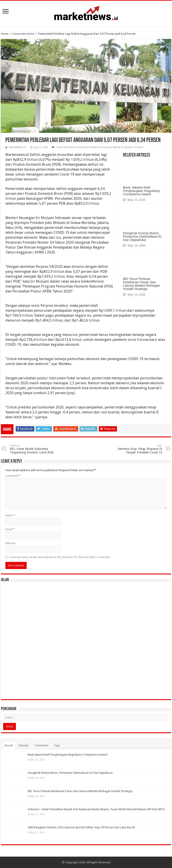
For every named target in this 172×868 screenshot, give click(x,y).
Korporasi (106, 147)
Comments (41, 745)
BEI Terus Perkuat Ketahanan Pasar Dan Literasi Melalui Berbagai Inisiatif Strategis (141, 284)
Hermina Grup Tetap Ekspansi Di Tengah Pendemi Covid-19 (139, 449)
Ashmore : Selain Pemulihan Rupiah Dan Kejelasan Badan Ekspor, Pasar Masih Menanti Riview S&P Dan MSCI (96, 809)
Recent (9, 745)
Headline (94, 147)
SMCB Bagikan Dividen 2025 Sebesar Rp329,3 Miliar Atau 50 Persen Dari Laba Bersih (81, 827)
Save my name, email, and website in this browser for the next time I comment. (60, 557)
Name (10, 515)
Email (10, 529)
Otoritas (139, 147)
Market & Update (123, 147)
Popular (24, 745)
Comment (13, 476)
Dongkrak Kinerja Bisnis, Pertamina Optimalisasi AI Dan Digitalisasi (142, 236)
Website (11, 543)
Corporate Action (23, 34)
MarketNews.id (18, 147)
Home (5, 34)
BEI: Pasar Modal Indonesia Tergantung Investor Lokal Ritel (33, 449)
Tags (57, 745)
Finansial (82, 147)
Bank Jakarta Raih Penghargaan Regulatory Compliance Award (142, 191)
